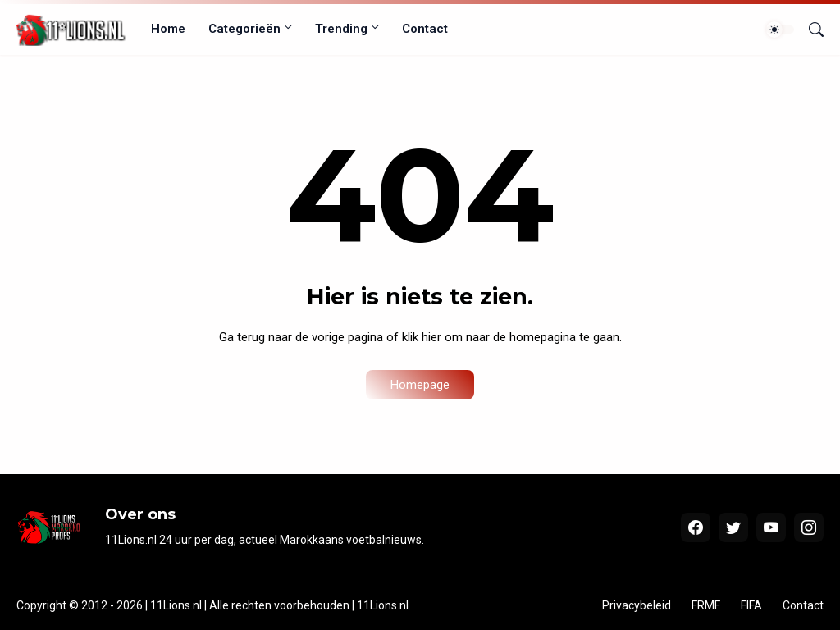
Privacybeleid (637, 605)
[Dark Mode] (780, 30)
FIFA (751, 605)
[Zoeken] (810, 30)
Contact (425, 29)
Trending (341, 29)
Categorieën (244, 29)
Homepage (420, 385)
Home (168, 29)
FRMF (706, 605)
